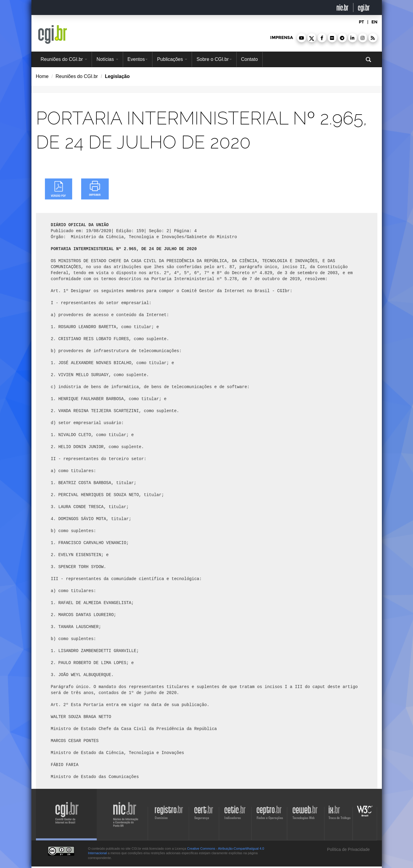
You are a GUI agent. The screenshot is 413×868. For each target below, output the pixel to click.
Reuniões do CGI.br (64, 59)
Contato (249, 59)
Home (42, 76)
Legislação (117, 76)
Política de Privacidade (348, 849)
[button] (302, 38)
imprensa (282, 38)
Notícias (107, 59)
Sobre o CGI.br (214, 59)
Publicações (172, 59)
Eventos (138, 59)
